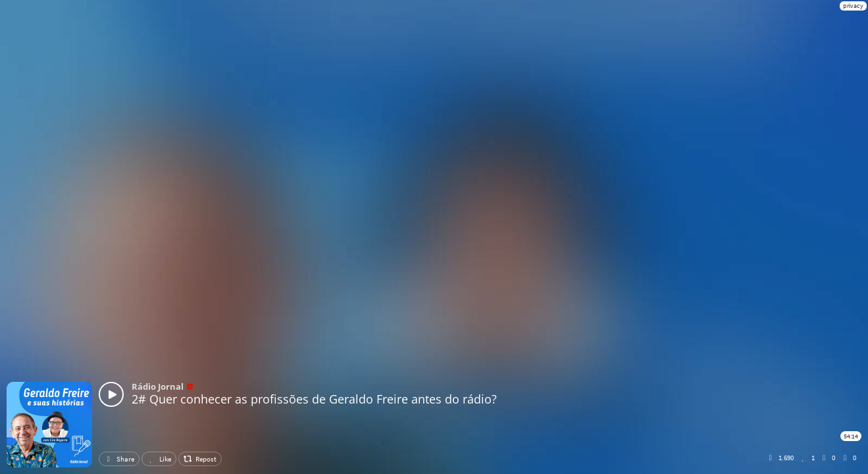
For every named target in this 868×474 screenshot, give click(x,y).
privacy (853, 6)
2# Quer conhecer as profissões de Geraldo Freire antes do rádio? (314, 399)
